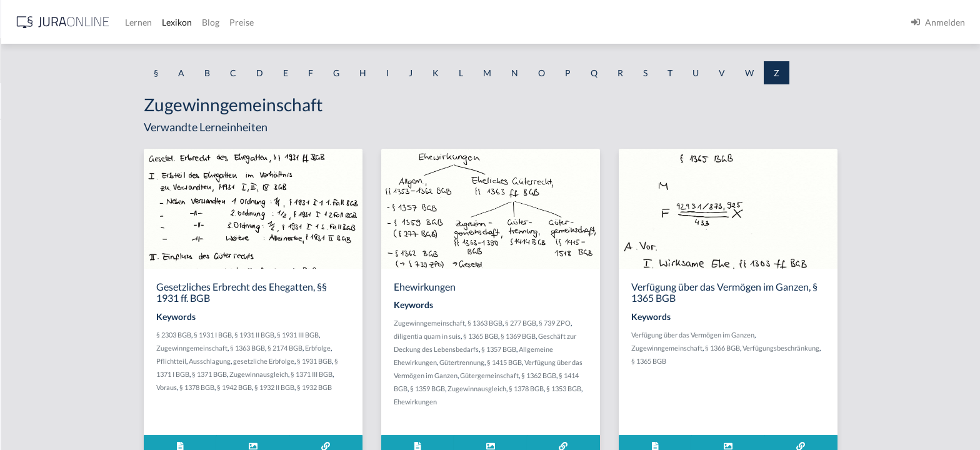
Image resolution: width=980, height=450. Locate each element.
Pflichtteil (271, 361)
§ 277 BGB (620, 323)
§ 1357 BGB (598, 349)
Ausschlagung (309, 361)
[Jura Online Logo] (262, 22)
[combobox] (100, 61)
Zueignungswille (42, 399)
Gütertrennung (561, 362)
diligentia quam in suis (527, 336)
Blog (409, 22)
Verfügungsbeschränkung (880, 348)
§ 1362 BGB (638, 375)
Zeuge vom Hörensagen (56, 217)
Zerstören (29, 189)
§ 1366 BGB (822, 348)
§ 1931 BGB (414, 361)
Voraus (266, 387)
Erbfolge (417, 348)
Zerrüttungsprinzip (47, 161)
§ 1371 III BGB (411, 374)
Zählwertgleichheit (47, 133)
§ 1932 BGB (414, 387)
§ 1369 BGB (617, 336)
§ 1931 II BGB (354, 335)
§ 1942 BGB (334, 387)
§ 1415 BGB (604, 362)
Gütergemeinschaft (589, 375)
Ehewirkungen (515, 402)
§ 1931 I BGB (312, 335)
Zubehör (27, 302)
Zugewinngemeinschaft (291, 348)
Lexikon (376, 22)
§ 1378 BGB (296, 387)
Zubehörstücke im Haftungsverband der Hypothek (87, 336)
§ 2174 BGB (384, 348)
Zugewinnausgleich (358, 374)
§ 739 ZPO (654, 323)
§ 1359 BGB (527, 388)
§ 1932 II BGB (374, 387)
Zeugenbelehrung (44, 245)
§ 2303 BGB (273, 335)
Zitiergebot (32, 273)
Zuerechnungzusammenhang (66, 427)
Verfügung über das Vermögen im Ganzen (792, 335)
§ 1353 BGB (663, 388)
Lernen (337, 22)
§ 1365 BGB (580, 336)
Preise (440, 22)
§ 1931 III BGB (397, 335)
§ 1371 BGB (309, 374)
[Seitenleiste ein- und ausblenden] (180, 19)
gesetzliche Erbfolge (363, 361)
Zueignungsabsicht (47, 371)
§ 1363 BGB (347, 348)
